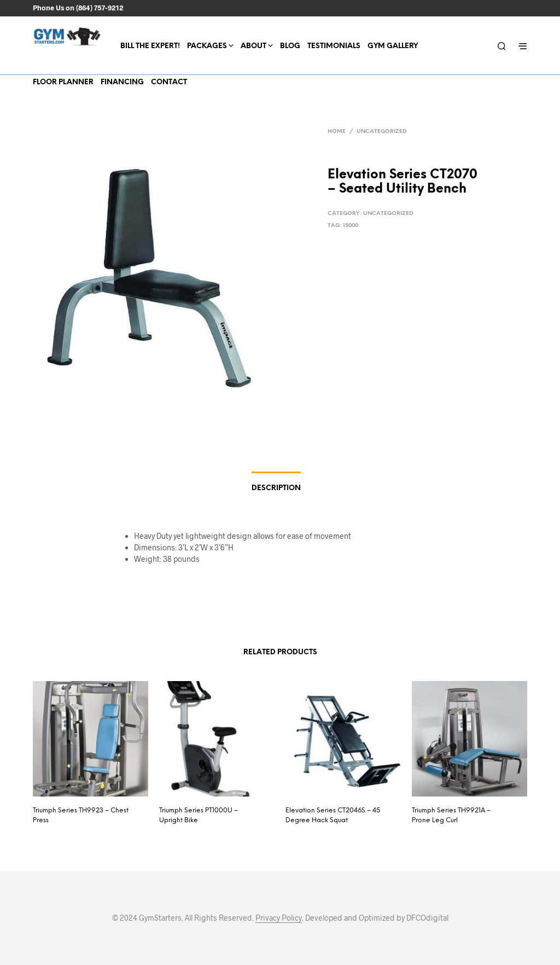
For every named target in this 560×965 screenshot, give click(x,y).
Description (276, 488)
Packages (207, 46)
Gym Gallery (393, 46)
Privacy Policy (279, 918)
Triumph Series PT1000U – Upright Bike (199, 815)
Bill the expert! (150, 46)
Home (337, 132)
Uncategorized (381, 132)
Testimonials (334, 46)
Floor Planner (63, 82)
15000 (351, 226)
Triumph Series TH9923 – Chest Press (81, 815)
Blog (290, 46)
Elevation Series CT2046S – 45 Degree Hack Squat (333, 815)
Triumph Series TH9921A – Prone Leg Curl (451, 815)
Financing (122, 82)
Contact (169, 82)
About (253, 46)
